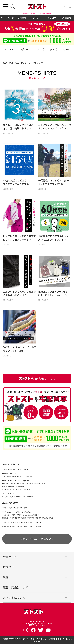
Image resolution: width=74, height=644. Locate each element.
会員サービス (11, 557)
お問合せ (9, 567)
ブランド (37, 18)
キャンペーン (7, 18)
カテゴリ (52, 18)
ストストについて (14, 597)
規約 (6, 577)
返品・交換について (15, 587)
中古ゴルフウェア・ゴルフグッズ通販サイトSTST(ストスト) (36, 639)
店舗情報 (67, 18)
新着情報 (22, 18)
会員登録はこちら (37, 379)
